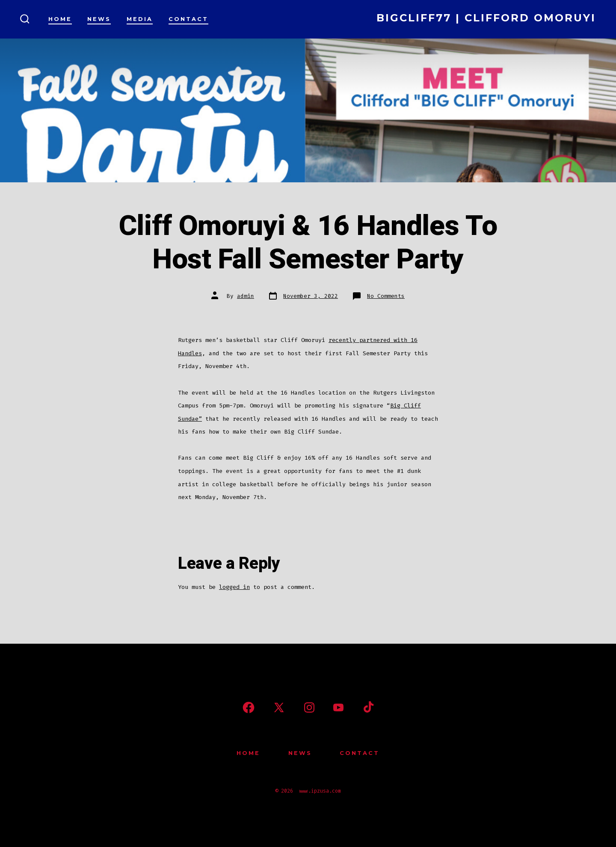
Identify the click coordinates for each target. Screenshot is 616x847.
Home (60, 19)
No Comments (386, 296)
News (99, 19)
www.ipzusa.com (320, 791)
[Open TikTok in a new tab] (367, 707)
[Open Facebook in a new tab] (249, 707)
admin (246, 296)
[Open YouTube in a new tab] (338, 707)
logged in (234, 587)
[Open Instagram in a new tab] (309, 707)
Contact (188, 19)
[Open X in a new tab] (279, 707)
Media (140, 19)
